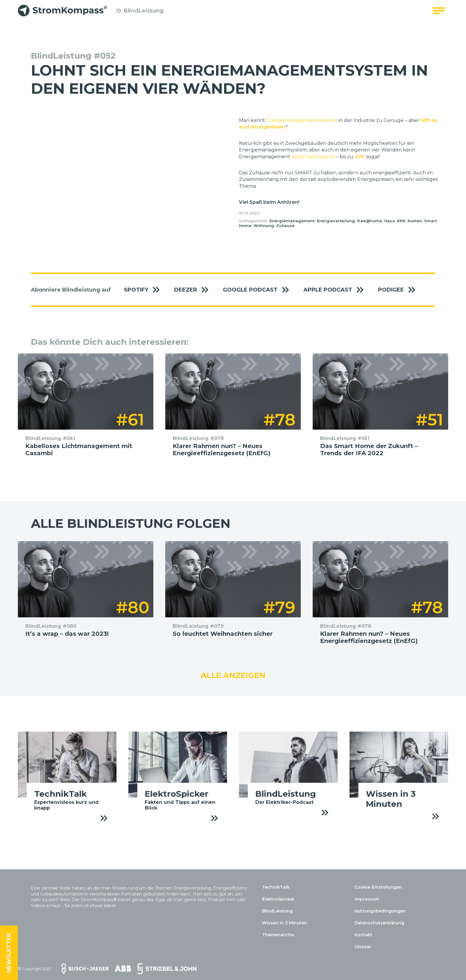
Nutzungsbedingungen (380, 911)
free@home (370, 221)
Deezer (194, 290)
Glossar (363, 947)
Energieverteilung (336, 221)
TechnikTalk (276, 887)
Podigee (400, 290)
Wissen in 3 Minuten (285, 923)
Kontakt (363, 935)
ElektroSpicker (278, 899)
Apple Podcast (337, 290)
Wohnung (264, 226)
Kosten (415, 221)
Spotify (145, 290)
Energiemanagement (292, 221)
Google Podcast (259, 290)
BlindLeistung (140, 13)
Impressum (367, 899)
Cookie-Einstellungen (378, 887)
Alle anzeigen (233, 675)
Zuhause (285, 226)
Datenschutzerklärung (379, 923)
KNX (401, 221)
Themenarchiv (278, 935)
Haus (390, 221)
